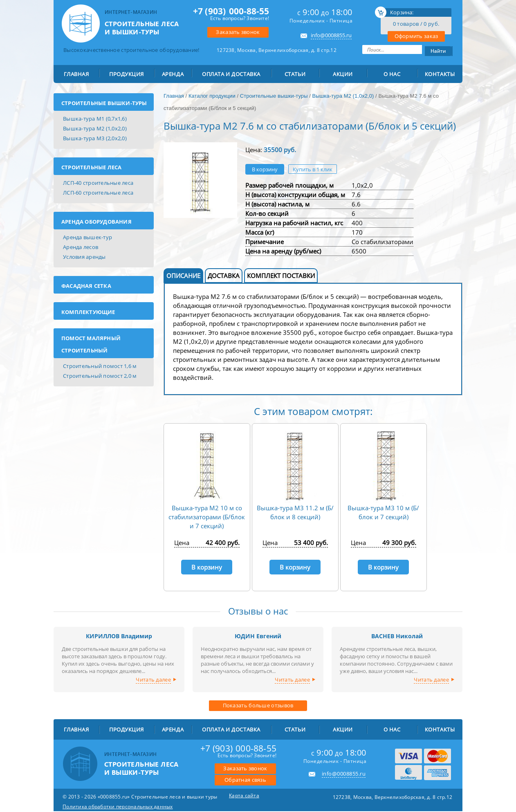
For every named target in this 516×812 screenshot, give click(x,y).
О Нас (392, 74)
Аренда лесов (81, 247)
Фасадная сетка (86, 286)
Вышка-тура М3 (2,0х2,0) (95, 138)
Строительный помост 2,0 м (100, 376)
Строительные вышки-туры (104, 103)
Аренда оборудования (96, 222)
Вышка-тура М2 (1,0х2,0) (95, 128)
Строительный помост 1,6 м (100, 366)
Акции (343, 74)
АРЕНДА (173, 74)
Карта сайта (244, 795)
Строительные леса (91, 167)
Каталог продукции (212, 96)
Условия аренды (84, 257)
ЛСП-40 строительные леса (98, 183)
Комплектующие (88, 312)
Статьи (295, 74)
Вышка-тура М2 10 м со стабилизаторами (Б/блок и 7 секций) (207, 517)
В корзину (265, 169)
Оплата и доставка (231, 74)
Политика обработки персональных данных (118, 806)
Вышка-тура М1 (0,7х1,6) (95, 119)
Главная (76, 74)
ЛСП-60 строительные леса (98, 193)
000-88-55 (231, 11)
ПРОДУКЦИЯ (127, 74)
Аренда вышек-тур (87, 237)
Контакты (440, 74)
